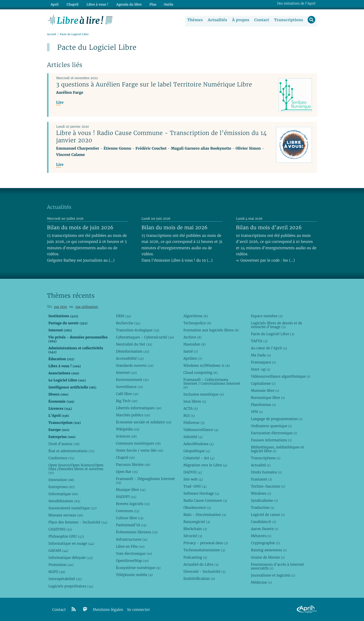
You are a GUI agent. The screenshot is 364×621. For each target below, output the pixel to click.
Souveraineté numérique (72, 508)
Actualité (261, 465)
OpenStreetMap (132, 561)
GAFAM (58, 551)
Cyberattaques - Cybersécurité (145, 337)
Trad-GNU (195, 487)
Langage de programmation (277, 419)
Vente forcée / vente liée (139, 451)
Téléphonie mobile (134, 575)
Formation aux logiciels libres (211, 330)
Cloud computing (200, 373)
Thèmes (195, 20)
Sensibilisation (64, 501)
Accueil (52, 34)
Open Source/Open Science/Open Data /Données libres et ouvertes (76, 469)
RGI (189, 416)
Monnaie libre (265, 390)
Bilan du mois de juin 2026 (80, 227)
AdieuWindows (198, 444)
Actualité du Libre (201, 564)
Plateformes (263, 405)
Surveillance (129, 387)
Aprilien (193, 358)
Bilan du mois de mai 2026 (175, 227)
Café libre (127, 394)
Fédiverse (194, 423)
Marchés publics (133, 415)
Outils (166, 4)
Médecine (261, 582)
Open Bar (127, 472)
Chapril (125, 458)
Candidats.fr (263, 522)
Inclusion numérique (203, 394)
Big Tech (127, 401)
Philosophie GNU (66, 537)
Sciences (126, 436)
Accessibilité (130, 358)
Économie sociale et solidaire (144, 422)
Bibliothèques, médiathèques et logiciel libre (277, 449)
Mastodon (194, 344)
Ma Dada (261, 355)
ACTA (190, 408)
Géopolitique (197, 451)
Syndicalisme (264, 501)
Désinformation (132, 351)
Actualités (217, 20)
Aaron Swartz (265, 529)
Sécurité (193, 536)
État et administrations (71, 451)
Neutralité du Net (134, 344)
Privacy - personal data (206, 543)
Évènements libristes (137, 532)
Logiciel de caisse (268, 515)
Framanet (261, 479)
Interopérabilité (65, 579)
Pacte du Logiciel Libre (272, 334)
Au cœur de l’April (269, 348)
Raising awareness (269, 550)
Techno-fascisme (268, 487)
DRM (123, 316)
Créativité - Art (199, 458)
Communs (128, 511)
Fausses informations (271, 440)
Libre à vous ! (96, 4)
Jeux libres (195, 401)
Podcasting (195, 557)
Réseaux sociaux (66, 515)
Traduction (262, 508)
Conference (61, 458)
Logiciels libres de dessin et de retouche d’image (276, 325)
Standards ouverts (135, 365)
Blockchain (195, 529)
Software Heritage (201, 494)
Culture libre (130, 518)
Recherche (128, 323)
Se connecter (139, 610)
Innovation (61, 480)
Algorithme (196, 316)
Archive (192, 337)
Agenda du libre (126, 4)
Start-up (260, 369)
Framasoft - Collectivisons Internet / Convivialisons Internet (212, 383)
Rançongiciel (197, 522)
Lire (60, 103)
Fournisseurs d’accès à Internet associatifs (277, 566)
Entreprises (62, 487)
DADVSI (192, 472)
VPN (257, 412)
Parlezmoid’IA (131, 525)
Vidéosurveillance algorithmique (280, 376)
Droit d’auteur (64, 444)
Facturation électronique (274, 433)
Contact (261, 20)
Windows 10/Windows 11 (207, 365)
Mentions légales (108, 610)
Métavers (261, 536)
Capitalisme (263, 383)
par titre (60, 307)
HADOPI (126, 497)
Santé (191, 351)
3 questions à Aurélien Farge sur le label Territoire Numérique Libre (154, 85)
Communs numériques (138, 444)
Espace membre (267, 316)
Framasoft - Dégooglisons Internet (145, 481)
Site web (193, 479)
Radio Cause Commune (205, 501)
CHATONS (60, 530)
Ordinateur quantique (271, 426)
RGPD (57, 572)
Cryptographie (265, 543)
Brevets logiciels (133, 504)
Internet (126, 373)
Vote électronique (134, 554)
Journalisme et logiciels (273, 575)
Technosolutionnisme (204, 550)
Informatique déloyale (71, 558)
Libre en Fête (130, 546)
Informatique (63, 494)
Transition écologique (138, 330)
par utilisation (87, 307)
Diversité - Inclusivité (204, 571)
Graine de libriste (268, 557)
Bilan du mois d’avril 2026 (269, 227)
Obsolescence (197, 508)
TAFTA (259, 341)
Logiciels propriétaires (71, 586)
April (54, 4)
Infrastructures (132, 539)
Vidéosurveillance (201, 430)
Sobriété (193, 437)
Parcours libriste (133, 465)
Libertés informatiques (139, 408)
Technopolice (197, 323)
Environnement (132, 380)
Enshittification (199, 579)
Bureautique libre (268, 398)
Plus (150, 4)
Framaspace (263, 362)
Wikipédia (128, 429)
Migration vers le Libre (205, 465)
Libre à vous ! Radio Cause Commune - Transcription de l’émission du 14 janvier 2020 (161, 137)
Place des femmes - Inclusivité (78, 522)
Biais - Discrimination (205, 515)
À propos (240, 20)
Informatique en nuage (71, 544)
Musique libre (131, 490)
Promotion (61, 565)
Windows (261, 494)
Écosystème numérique (138, 568)
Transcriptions (288, 20)
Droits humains (266, 472)
